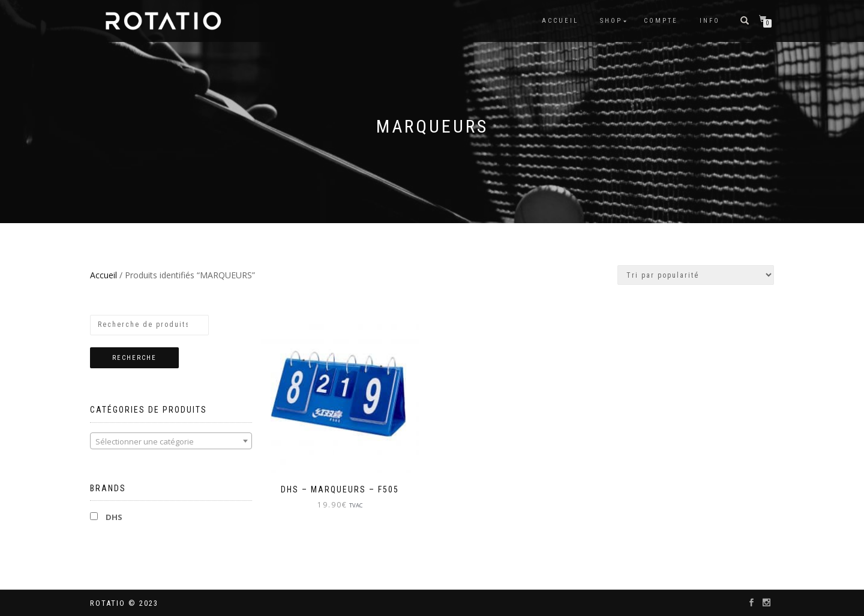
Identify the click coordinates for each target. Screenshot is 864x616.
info (710, 21)
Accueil (560, 21)
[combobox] (171, 441)
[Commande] (696, 275)
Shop (611, 21)
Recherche (134, 358)
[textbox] (171, 441)
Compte (661, 21)
